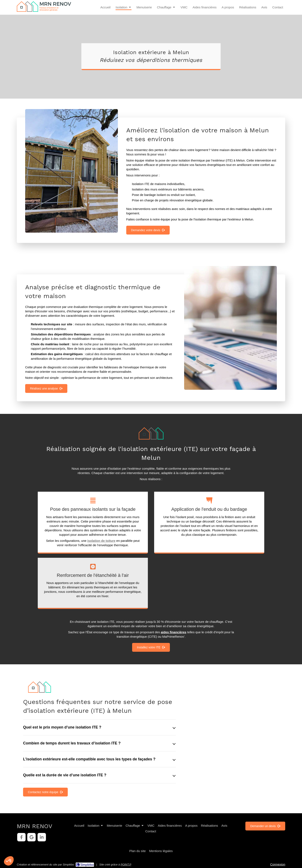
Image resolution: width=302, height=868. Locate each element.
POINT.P (126, 865)
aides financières (174, 632)
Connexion (278, 864)
